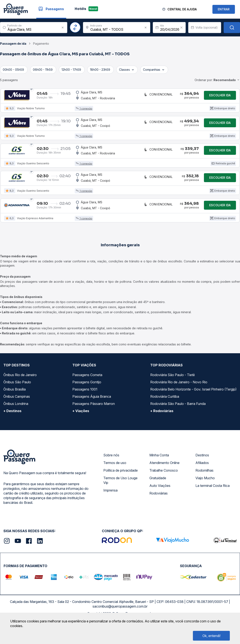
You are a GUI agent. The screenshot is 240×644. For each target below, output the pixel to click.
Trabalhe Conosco (164, 492)
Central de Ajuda (182, 9)
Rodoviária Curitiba (165, 418)
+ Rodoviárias (162, 432)
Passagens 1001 (85, 411)
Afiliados (202, 484)
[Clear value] (181, 28)
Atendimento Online (164, 484)
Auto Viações (160, 507)
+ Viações (81, 432)
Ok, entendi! (211, 636)
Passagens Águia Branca (92, 418)
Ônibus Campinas (17, 418)
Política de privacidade (121, 492)
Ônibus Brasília (15, 411)
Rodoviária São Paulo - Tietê (173, 396)
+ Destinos (12, 432)
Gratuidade (158, 499)
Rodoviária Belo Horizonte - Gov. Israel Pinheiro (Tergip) (193, 411)
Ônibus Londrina (16, 425)
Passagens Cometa (87, 396)
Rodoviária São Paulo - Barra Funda (178, 425)
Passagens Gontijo (87, 403)
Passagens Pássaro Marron (94, 425)
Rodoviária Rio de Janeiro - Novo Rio (179, 403)
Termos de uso (115, 484)
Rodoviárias (159, 515)
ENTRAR (224, 9)
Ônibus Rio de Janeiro (20, 396)
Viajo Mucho (205, 499)
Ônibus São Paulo (17, 403)
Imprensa (110, 512)
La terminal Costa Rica (213, 507)
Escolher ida (220, 97)
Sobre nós (111, 476)
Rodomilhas (204, 492)
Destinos (202, 476)
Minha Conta (159, 476)
